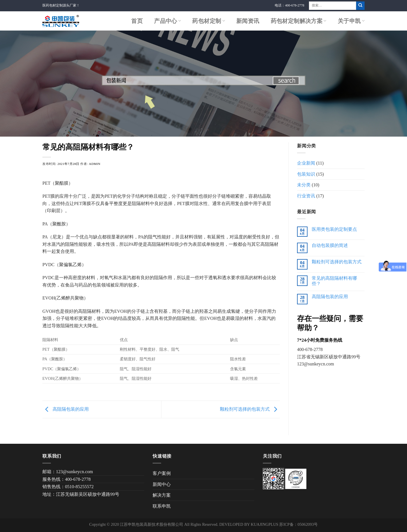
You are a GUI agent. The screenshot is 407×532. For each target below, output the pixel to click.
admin (95, 164)
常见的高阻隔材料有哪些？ (334, 281)
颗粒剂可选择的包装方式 (250, 409)
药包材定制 (209, 21)
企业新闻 (306, 163)
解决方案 (162, 495)
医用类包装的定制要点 (334, 229)
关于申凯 (351, 21)
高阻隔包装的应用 (66, 409)
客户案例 (162, 473)
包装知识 (306, 174)
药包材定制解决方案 (299, 21)
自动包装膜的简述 (330, 245)
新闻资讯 (248, 21)
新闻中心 (162, 484)
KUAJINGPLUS (265, 524)
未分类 (304, 185)
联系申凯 (162, 506)
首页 (137, 21)
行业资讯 (306, 196)
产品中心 (167, 21)
